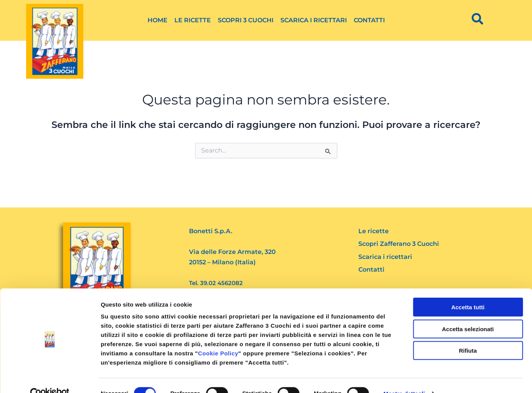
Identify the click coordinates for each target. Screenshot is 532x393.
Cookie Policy (218, 337)
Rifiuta (468, 335)
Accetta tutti (468, 291)
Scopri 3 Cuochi (246, 20)
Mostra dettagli (404, 378)
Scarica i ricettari (314, 20)
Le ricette (193, 20)
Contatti (369, 20)
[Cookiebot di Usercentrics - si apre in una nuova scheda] (50, 378)
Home (157, 20)
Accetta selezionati (468, 313)
